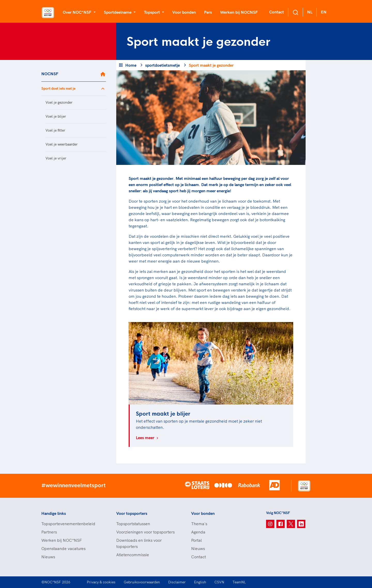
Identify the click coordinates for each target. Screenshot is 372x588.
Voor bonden (184, 12)
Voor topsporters (132, 513)
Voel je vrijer (56, 158)
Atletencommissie (133, 555)
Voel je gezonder (59, 102)
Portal (196, 540)
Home (131, 65)
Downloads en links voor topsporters (139, 543)
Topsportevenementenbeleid (68, 524)
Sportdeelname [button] (118, 12)
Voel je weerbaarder (62, 144)
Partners (49, 532)
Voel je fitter (55, 130)
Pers (208, 12)
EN (324, 12)
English (200, 582)
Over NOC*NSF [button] (78, 12)
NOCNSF (50, 74)
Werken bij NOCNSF (239, 12)
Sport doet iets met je (58, 88)
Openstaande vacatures (63, 548)
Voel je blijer (56, 116)
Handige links (54, 513)
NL (310, 12)
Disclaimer (177, 582)
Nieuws (48, 557)
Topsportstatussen (133, 524)
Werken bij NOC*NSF (62, 540)
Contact (277, 12)
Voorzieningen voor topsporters (145, 532)
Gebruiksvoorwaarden (142, 582)
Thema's (199, 524)
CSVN (219, 582)
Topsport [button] (152, 12)
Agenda (198, 532)
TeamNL (239, 582)
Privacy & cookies (101, 582)
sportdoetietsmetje (162, 65)
